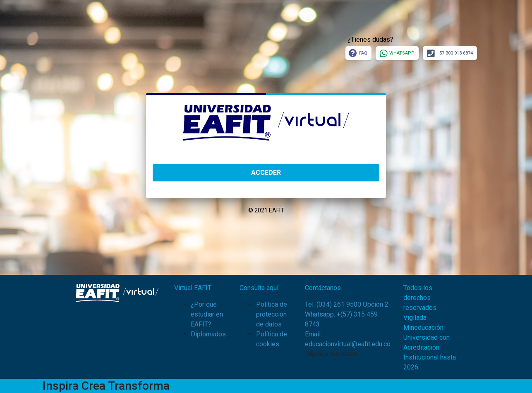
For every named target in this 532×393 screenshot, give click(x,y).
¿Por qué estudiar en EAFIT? (207, 314)
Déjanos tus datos (331, 354)
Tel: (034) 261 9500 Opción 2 (347, 304)
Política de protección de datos (272, 314)
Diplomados (208, 334)
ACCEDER (266, 173)
